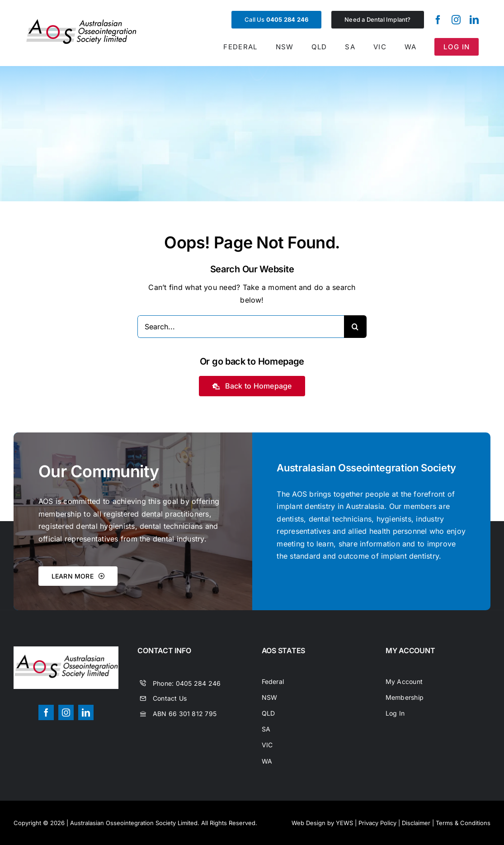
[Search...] (240, 327)
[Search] (355, 327)
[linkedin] (474, 20)
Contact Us (170, 698)
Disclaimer (416, 823)
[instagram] (456, 20)
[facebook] (438, 20)
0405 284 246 (198, 683)
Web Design (309, 823)
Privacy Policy (377, 823)
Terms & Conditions (463, 823)
